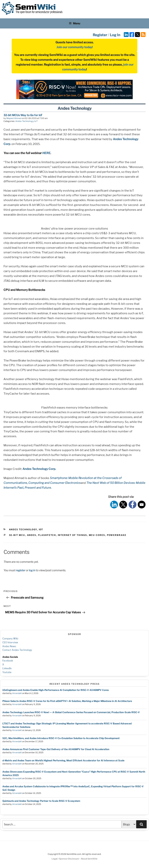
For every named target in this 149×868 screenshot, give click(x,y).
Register (100, 35)
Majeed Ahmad (14, 118)
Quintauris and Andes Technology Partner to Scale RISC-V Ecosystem (41, 801)
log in (32, 570)
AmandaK (17, 693)
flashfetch (47, 535)
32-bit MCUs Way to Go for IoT (23, 115)
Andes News (9, 646)
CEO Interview (10, 642)
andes (32, 535)
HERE (46, 153)
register (20, 570)
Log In (115, 35)
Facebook (8, 661)
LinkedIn (7, 668)
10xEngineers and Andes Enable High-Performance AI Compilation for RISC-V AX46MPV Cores (55, 690)
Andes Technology (24, 121)
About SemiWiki (89, 859)
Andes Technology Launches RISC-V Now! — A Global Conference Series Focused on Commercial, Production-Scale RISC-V (71, 712)
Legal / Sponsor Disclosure (65, 859)
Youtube (7, 672)
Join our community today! (75, 47)
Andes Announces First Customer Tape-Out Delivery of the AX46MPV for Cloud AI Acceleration (56, 749)
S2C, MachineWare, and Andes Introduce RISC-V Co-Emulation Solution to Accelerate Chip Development (61, 738)
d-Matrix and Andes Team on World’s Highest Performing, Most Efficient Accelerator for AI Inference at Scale (63, 760)
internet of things (72, 535)
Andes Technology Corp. (39, 469)
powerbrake (117, 535)
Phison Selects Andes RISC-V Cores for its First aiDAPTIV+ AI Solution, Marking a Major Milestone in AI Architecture (67, 701)
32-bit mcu (17, 535)
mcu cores (97, 535)
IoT (36, 121)
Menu (74, 23)
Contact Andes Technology (17, 650)
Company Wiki (10, 639)
